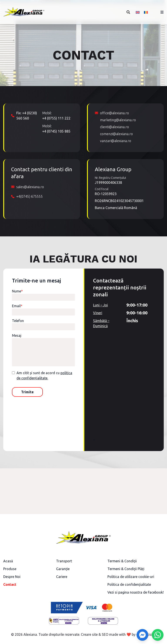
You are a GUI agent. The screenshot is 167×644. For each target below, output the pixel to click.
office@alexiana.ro (114, 113)
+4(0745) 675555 (30, 196)
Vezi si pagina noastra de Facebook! (136, 592)
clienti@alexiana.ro (114, 127)
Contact (10, 584)
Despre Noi (12, 577)
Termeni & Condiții (122, 561)
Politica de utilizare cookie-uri (131, 577)
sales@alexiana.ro (30, 187)
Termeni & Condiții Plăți (126, 569)
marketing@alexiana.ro (118, 120)
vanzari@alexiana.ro (116, 141)
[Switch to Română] (146, 12)
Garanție (63, 569)
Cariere (62, 577)
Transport (64, 561)
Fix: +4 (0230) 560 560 (27, 116)
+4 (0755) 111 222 (56, 118)
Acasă (8, 561)
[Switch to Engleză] (138, 12)
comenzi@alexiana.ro (116, 134)
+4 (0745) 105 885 (56, 131)
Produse (10, 569)
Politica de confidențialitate (129, 584)
